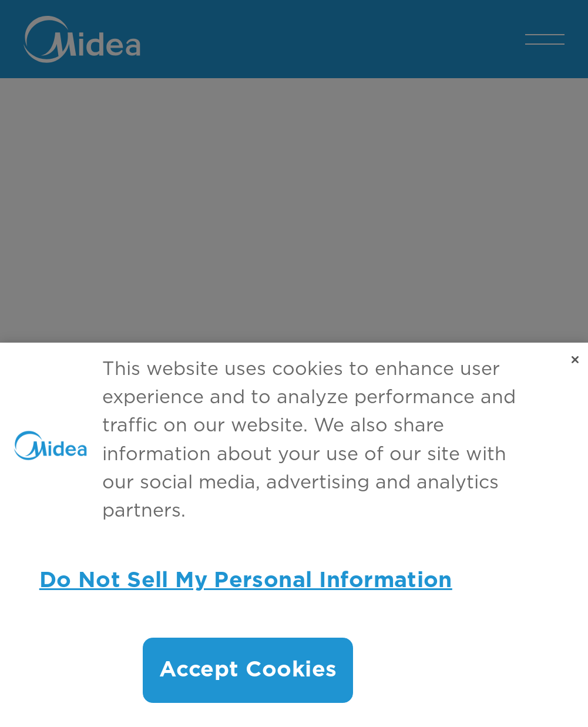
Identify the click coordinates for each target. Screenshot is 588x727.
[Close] (575, 363)
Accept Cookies (248, 674)
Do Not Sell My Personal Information (246, 584)
